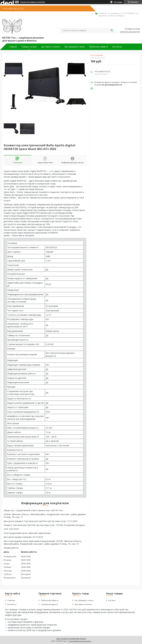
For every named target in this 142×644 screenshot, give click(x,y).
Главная (13, 47)
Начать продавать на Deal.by (33, 2)
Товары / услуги (29, 47)
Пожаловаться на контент (80, 641)
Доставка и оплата (51, 47)
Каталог (112, 600)
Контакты (117, 47)
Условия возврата (49, 604)
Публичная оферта (98, 47)
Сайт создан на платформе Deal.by (71, 639)
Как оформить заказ (74, 47)
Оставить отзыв (132, 29)
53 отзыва (118, 2)
